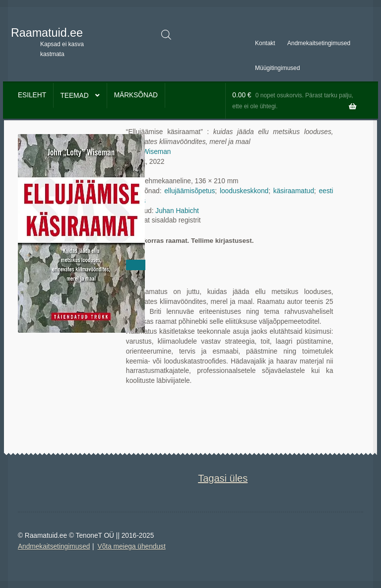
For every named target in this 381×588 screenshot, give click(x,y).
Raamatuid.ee (47, 33)
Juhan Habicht (177, 211)
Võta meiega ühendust (132, 547)
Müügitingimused (278, 68)
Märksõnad (136, 95)
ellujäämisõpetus (190, 191)
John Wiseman (149, 152)
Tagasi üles (223, 478)
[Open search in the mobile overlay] (166, 35)
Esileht (32, 95)
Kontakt (265, 43)
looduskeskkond (244, 191)
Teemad (74, 96)
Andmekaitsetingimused (319, 43)
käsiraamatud (294, 191)
